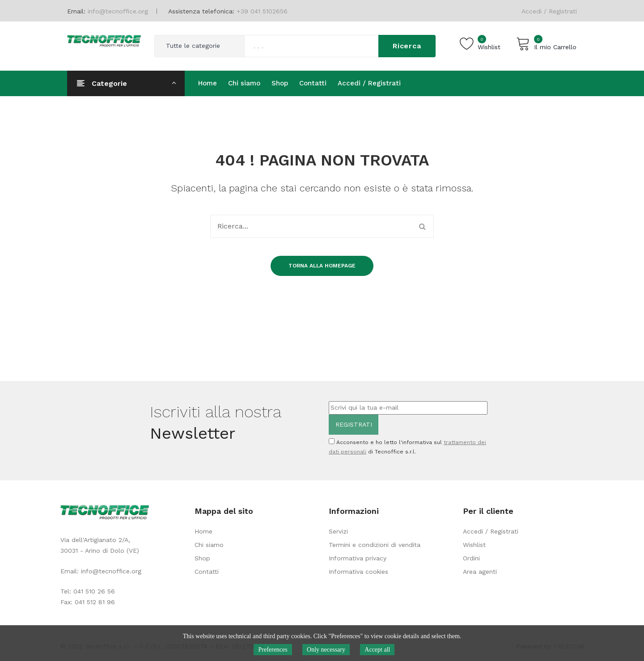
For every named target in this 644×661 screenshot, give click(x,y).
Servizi (338, 531)
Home (203, 531)
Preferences (273, 650)
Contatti (207, 572)
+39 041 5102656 (262, 11)
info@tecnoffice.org (111, 571)
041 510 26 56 (94, 591)
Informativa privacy (358, 558)
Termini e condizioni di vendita (375, 545)
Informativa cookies (358, 572)
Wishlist (474, 545)
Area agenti (480, 572)
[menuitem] (208, 83)
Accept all (378, 650)
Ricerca (407, 46)
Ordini (471, 558)
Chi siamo (209, 545)
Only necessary (326, 650)
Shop (202, 558)
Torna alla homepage (322, 266)
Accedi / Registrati (549, 11)
